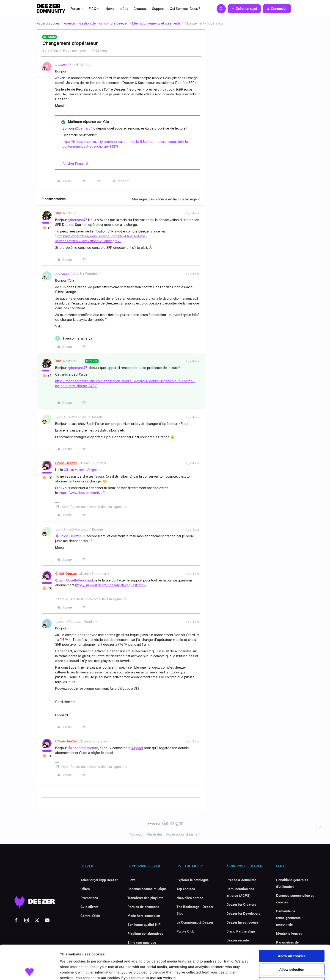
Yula (58, 213)
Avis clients (89, 907)
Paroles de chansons (143, 907)
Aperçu (69, 23)
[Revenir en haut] (321, 828)
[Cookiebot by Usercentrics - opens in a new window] (30, 971)
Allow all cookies (292, 924)
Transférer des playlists (145, 898)
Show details (241, 971)
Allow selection (292, 937)
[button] (244, 9)
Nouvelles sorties (190, 898)
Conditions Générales (146, 834)
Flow (131, 880)
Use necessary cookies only (292, 951)
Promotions (89, 898)
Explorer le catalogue (192, 880)
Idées (124, 9)
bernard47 (63, 274)
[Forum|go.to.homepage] (51, 9)
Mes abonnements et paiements (156, 23)
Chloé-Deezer (66, 463)
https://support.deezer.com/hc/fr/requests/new (111, 585)
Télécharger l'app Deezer (99, 880)
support (137, 748)
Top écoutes (186, 889)
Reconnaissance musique (147, 889)
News (110, 9)
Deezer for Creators (241, 904)
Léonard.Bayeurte (69, 621)
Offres (85, 889)
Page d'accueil (48, 23)
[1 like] (74, 338)
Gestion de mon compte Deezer (104, 23)
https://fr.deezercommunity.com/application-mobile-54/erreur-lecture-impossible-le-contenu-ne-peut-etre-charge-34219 (126, 144)
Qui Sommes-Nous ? (185, 9)
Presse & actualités (241, 880)
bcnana (61, 65)
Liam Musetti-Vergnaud (73, 417)
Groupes (140, 9)
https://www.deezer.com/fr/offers (84, 493)
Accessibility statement (183, 834)
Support (158, 9)
